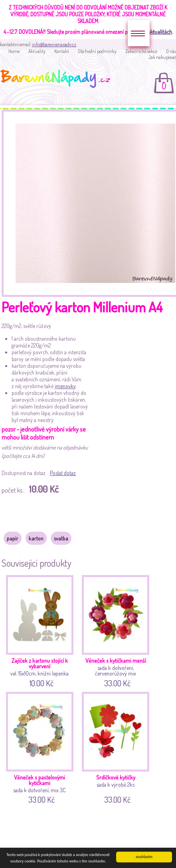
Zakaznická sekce (141, 51)
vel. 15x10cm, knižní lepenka (41, 630)
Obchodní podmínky (97, 51)
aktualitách (160, 32)
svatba (61, 538)
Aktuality (37, 51)
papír (13, 538)
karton (36, 538)
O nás (171, 51)
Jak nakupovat (162, 57)
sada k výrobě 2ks (116, 747)
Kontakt (62, 51)
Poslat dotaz (63, 473)
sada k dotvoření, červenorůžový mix (116, 630)
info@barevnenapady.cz (54, 44)
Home (14, 51)
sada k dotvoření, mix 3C (41, 747)
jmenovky (65, 386)
